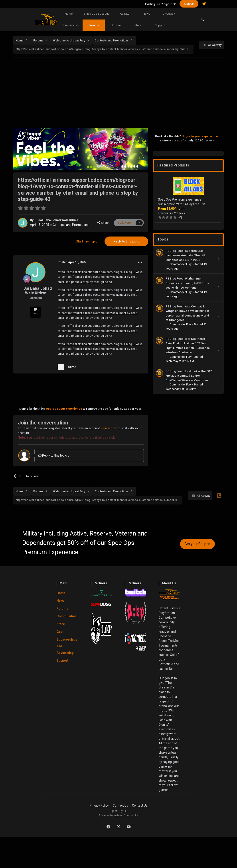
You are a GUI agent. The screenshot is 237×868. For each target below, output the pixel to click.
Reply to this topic (126, 241)
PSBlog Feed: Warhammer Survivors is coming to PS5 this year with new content (187, 283)
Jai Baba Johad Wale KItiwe (58, 220)
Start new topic (87, 241)
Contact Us (120, 805)
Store (138, 25)
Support (160, 25)
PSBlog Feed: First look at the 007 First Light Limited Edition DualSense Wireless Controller (189, 376)
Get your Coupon (197, 544)
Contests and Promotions (71, 225)
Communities (70, 25)
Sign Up (189, 4)
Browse (116, 25)
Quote (72, 367)
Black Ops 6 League (97, 14)
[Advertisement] (125, 92)
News (147, 14)
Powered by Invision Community (118, 815)
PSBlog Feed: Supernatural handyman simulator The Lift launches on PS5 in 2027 (185, 255)
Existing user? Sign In (160, 4)
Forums (94, 25)
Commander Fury (181, 264)
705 (36, 312)
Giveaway (169, 14)
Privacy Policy (99, 805)
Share (103, 223)
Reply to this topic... (54, 456)
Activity (124, 14)
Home (69, 14)
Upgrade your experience (64, 409)
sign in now (109, 428)
